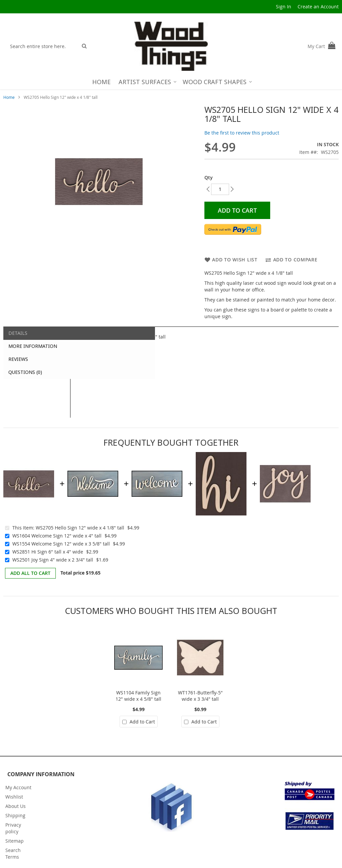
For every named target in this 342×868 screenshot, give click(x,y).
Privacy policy (13, 828)
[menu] (171, 82)
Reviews (18, 359)
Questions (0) (25, 372)
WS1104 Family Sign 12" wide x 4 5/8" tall (138, 696)
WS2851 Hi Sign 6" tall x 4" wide (48, 552)
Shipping (15, 815)
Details (18, 333)
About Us (16, 806)
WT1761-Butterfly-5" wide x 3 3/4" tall (200, 696)
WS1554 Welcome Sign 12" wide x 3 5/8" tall (61, 544)
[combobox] (42, 46)
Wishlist (14, 797)
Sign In (284, 7)
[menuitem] (101, 82)
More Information (33, 346)
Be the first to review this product (242, 133)
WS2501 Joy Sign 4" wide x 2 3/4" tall (53, 560)
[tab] (37, 333)
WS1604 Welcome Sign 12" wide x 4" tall (57, 536)
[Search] (84, 46)
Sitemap (15, 841)
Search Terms (13, 853)
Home (9, 97)
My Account (18, 787)
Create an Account (318, 7)
